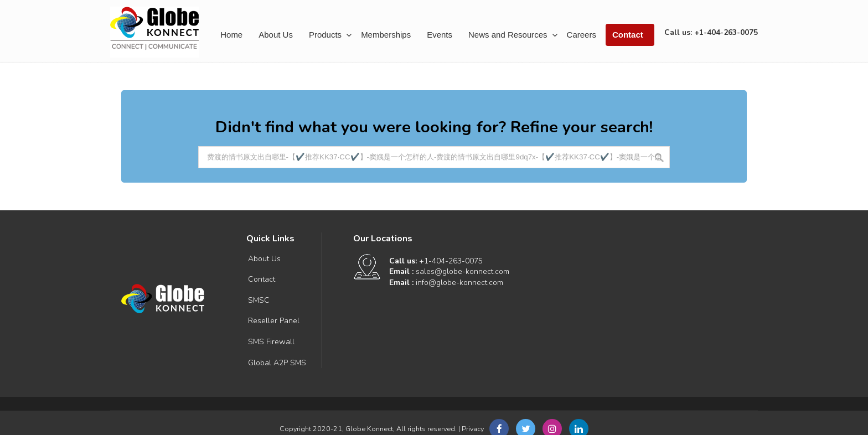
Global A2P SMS (277, 363)
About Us (264, 259)
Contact (262, 279)
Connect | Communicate (154, 32)
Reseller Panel (274, 321)
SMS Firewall (271, 342)
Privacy (473, 429)
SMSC (259, 300)
